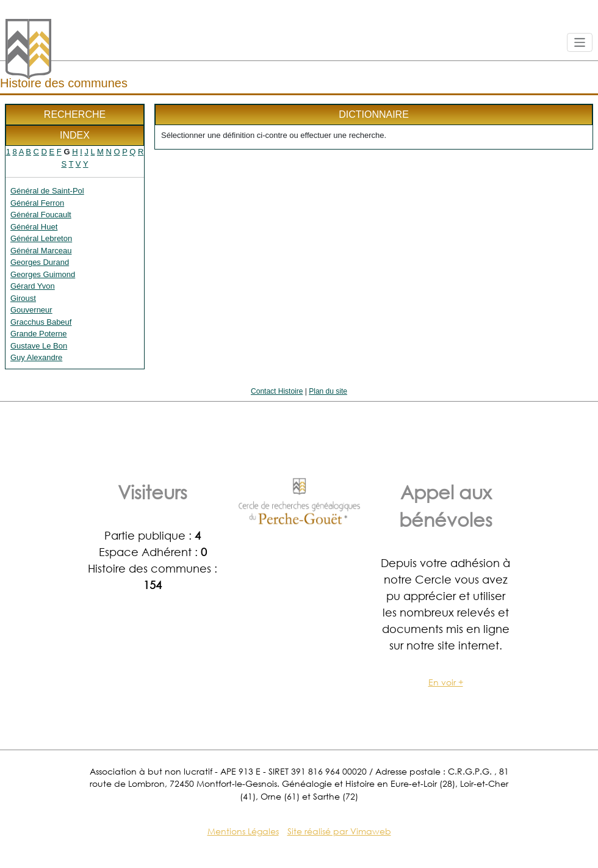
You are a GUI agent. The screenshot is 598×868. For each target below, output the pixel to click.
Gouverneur (31, 310)
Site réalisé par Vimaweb (339, 831)
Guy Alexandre (36, 357)
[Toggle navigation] (580, 42)
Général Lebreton (41, 238)
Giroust (23, 298)
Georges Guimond (43, 274)
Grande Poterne (39, 334)
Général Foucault (41, 215)
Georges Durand (40, 262)
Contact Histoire (277, 391)
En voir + (446, 682)
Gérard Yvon (33, 286)
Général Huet (34, 227)
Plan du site (328, 391)
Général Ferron (37, 203)
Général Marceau (41, 251)
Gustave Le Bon (39, 346)
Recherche (75, 114)
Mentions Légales (243, 831)
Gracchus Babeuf (41, 322)
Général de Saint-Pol (47, 191)
